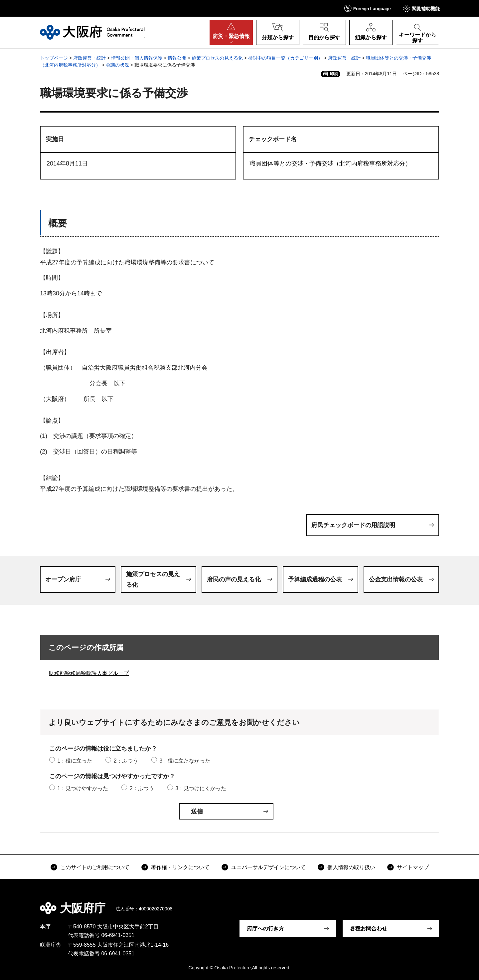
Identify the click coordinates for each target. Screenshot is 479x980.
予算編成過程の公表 (315, 579)
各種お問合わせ (369, 929)
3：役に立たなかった (185, 761)
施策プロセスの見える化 (217, 58)
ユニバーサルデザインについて (268, 867)
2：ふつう (126, 761)
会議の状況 (117, 65)
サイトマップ (413, 867)
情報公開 (177, 58)
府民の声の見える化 (234, 579)
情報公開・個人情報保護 (137, 58)
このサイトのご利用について (95, 867)
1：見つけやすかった (83, 788)
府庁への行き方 (265, 929)
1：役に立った (75, 761)
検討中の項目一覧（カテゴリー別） (285, 58)
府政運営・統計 (89, 58)
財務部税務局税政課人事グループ (89, 673)
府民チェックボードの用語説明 (353, 525)
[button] (368, 8)
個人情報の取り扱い (351, 867)
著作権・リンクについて (180, 867)
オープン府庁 (63, 579)
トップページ (54, 58)
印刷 (334, 74)
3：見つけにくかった (201, 788)
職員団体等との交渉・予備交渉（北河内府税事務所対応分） (330, 163)
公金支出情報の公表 (396, 579)
